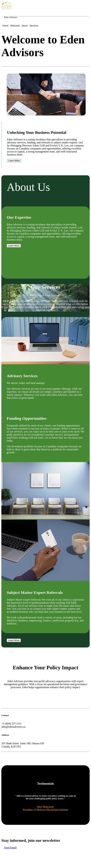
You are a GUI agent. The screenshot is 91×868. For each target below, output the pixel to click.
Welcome (15, 26)
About (25, 26)
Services (34, 26)
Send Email (10, 848)
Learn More (14, 161)
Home (5, 26)
